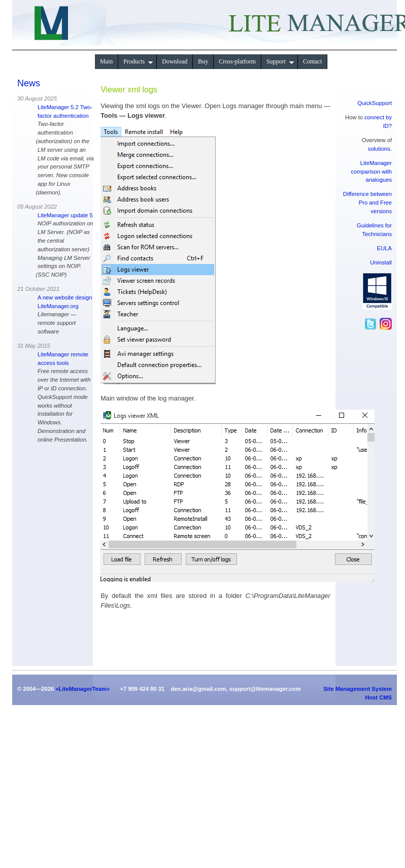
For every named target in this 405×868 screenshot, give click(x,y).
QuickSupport (375, 103)
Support (280, 61)
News (29, 83)
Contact (312, 61)
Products (138, 61)
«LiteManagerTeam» (82, 689)
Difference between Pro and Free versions (367, 203)
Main (106, 61)
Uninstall (381, 262)
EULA (384, 248)
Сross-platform (237, 61)
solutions (379, 149)
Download (175, 61)
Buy (203, 61)
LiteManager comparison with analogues (371, 172)
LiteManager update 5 (65, 215)
